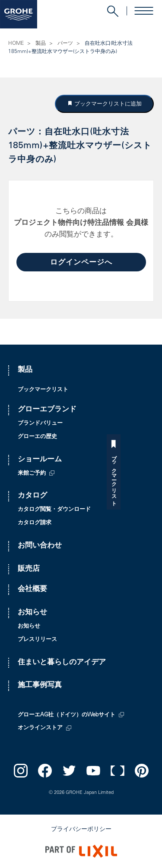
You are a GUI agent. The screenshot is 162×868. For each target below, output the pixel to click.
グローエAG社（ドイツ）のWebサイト (67, 715)
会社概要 (32, 590)
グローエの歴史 (37, 437)
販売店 (29, 569)
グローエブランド (47, 410)
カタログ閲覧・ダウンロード (54, 510)
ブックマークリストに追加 (107, 104)
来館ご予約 (32, 474)
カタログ (32, 496)
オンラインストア (40, 728)
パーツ (65, 44)
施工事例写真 (40, 686)
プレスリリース (37, 640)
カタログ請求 (35, 523)
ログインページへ (81, 263)
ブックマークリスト (155, 478)
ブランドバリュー (40, 424)
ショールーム (40, 460)
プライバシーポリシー (81, 830)
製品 (41, 44)
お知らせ (32, 613)
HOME (16, 44)
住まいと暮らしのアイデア (62, 663)
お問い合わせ (40, 546)
